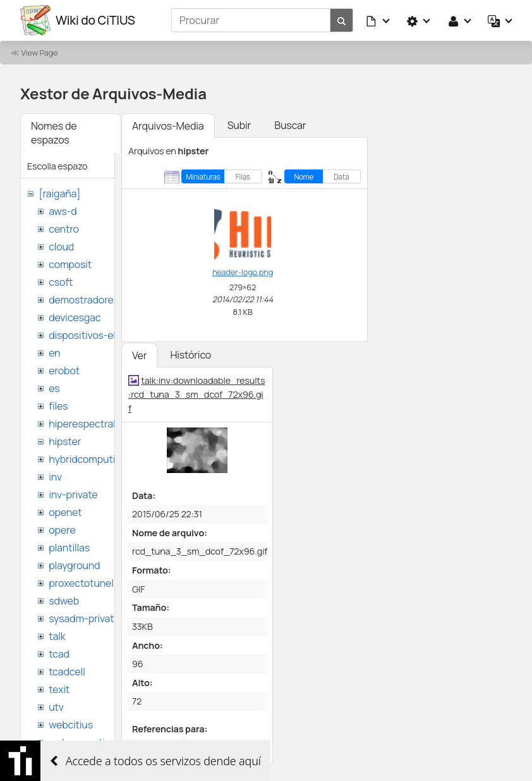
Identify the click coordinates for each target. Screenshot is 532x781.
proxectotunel (81, 583)
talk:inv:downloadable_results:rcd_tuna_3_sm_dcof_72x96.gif (196, 394)
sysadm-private (84, 618)
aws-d (63, 211)
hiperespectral (82, 424)
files (58, 406)
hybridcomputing (88, 459)
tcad (59, 654)
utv (56, 707)
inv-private (73, 495)
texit (59, 689)
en (54, 353)
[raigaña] (59, 194)
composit (70, 264)
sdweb (64, 601)
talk (57, 636)
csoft (61, 282)
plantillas (69, 548)
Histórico (190, 355)
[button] (378, 20)
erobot (64, 371)
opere (62, 530)
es (54, 388)
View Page (39, 52)
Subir (239, 125)
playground (74, 565)
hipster (65, 441)
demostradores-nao (94, 300)
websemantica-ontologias (108, 742)
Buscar (290, 125)
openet (65, 512)
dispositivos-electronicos (106, 335)
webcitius (71, 725)
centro (64, 229)
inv (55, 477)
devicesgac (75, 317)
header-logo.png (243, 272)
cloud (61, 247)
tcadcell (67, 672)
